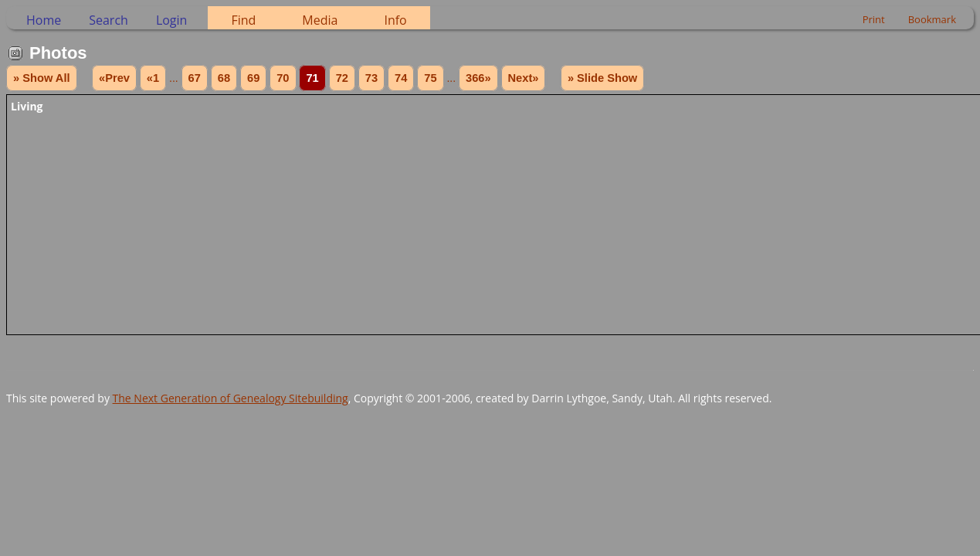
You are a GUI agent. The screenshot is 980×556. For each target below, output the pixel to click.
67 (195, 78)
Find (243, 20)
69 (253, 78)
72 (342, 78)
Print (874, 19)
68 (224, 78)
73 (371, 78)
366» (478, 78)
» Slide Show (602, 78)
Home (44, 20)
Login (172, 20)
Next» (524, 78)
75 (430, 78)
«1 (153, 78)
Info (395, 20)
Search (109, 20)
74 (401, 78)
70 (283, 78)
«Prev (114, 78)
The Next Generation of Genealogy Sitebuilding (231, 398)
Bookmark (932, 19)
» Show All (42, 78)
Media (320, 20)
